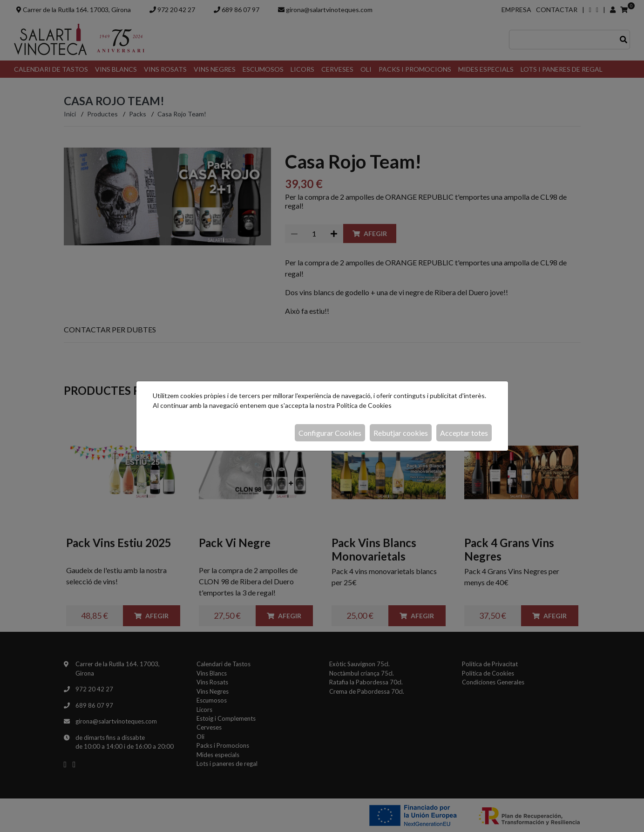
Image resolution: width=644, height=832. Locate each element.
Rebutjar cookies (401, 433)
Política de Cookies (364, 405)
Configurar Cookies (330, 433)
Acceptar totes (464, 433)
